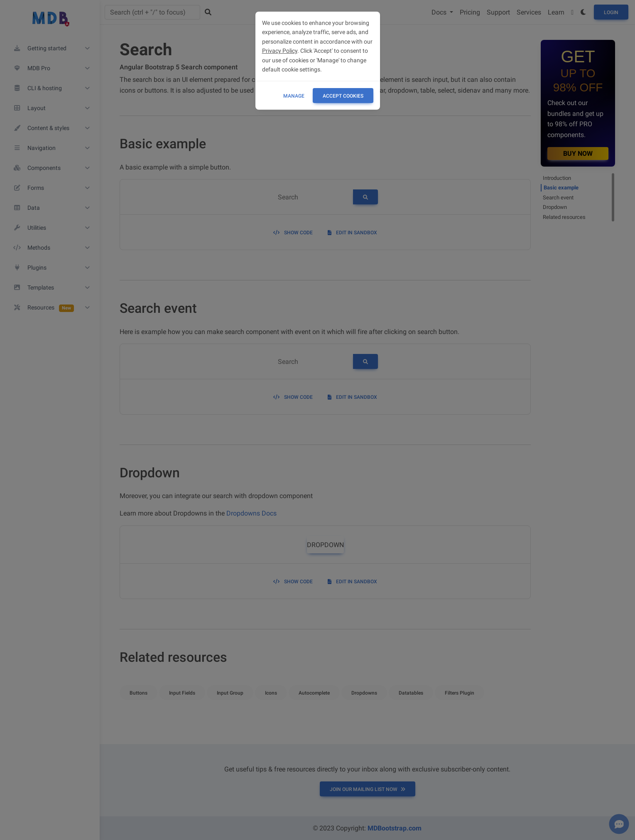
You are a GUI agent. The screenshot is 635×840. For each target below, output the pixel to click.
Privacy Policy (280, 51)
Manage (294, 96)
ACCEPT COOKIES (343, 96)
